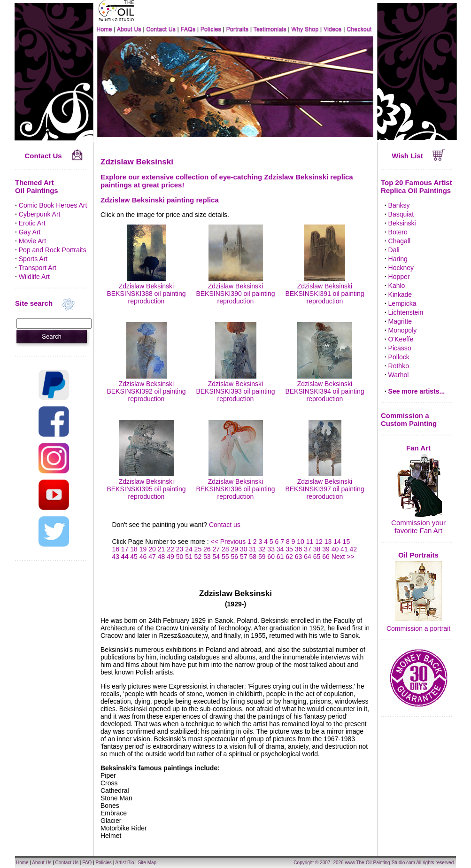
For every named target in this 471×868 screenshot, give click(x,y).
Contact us (225, 525)
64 (308, 557)
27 (216, 549)
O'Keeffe (401, 339)
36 (299, 549)
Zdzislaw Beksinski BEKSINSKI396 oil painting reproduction (235, 485)
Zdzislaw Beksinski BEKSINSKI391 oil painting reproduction (324, 290)
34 (280, 549)
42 (354, 549)
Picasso (400, 348)
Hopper (399, 277)
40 (335, 549)
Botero (398, 232)
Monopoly (403, 330)
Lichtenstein (406, 312)
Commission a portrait (418, 628)
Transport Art (38, 268)
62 (289, 557)
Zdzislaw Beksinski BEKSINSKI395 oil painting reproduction (146, 485)
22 (170, 549)
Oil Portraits (418, 555)
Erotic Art (32, 223)
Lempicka (402, 303)
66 (326, 557)
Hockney (401, 268)
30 (244, 549)
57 (244, 557)
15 (347, 542)
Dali (394, 250)
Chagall (399, 241)
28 (225, 549)
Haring (398, 259)
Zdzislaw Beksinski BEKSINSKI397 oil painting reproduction (324, 485)
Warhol (399, 375)
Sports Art (33, 259)
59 (262, 557)
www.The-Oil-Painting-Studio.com (380, 863)
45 (134, 557)
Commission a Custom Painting (409, 419)
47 (152, 557)
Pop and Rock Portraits (53, 250)
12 (319, 542)
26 (207, 549)
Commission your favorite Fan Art (418, 527)
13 (328, 542)
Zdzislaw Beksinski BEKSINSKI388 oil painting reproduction (146, 290)
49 (170, 557)
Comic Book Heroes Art (53, 205)
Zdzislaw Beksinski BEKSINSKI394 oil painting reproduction (324, 387)
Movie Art (32, 241)
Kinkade (400, 294)
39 (326, 549)
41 (344, 549)
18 (134, 549)
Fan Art (418, 448)
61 (280, 557)
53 (207, 557)
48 (162, 557)
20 (152, 549)
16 (116, 549)
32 (262, 549)
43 (116, 557)
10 (301, 542)
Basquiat (401, 214)
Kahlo (397, 286)
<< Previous (229, 542)
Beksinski (402, 223)
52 (198, 557)
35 (289, 549)
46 (143, 557)
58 (253, 557)
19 (143, 549)
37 (308, 549)
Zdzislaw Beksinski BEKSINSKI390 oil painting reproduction (235, 290)
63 (299, 557)
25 (198, 549)
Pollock (399, 357)
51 (189, 557)
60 (271, 557)
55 (225, 557)
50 (180, 557)
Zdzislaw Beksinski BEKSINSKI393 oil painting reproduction (235, 387)
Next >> (343, 557)
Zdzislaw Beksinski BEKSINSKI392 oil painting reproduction (146, 387)
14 (337, 542)
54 (216, 557)
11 (310, 542)
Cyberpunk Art (40, 214)
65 (317, 557)
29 (234, 549)
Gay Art (30, 232)
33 (271, 549)
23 (180, 549)
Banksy (399, 205)
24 (189, 549)
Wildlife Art (34, 277)
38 (317, 549)
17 (125, 549)
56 (234, 557)
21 (162, 549)
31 (253, 549)
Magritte (400, 321)
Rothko (399, 366)
